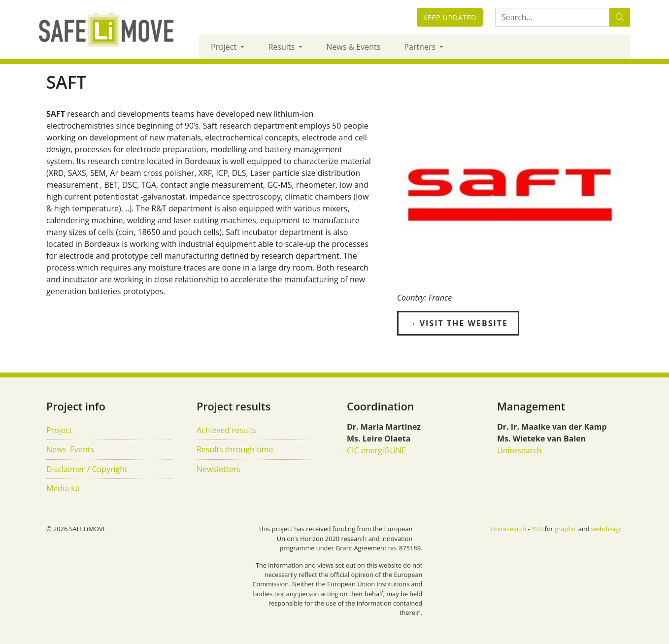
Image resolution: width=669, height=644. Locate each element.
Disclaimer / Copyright (87, 469)
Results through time (235, 449)
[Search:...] (552, 17)
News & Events (353, 47)
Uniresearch (519, 450)
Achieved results (227, 430)
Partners (421, 47)
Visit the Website (464, 323)
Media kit (63, 488)
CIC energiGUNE (376, 450)
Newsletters (218, 469)
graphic (566, 529)
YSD (537, 529)
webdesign (607, 529)
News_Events (70, 449)
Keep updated (450, 17)
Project (225, 47)
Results (282, 47)
